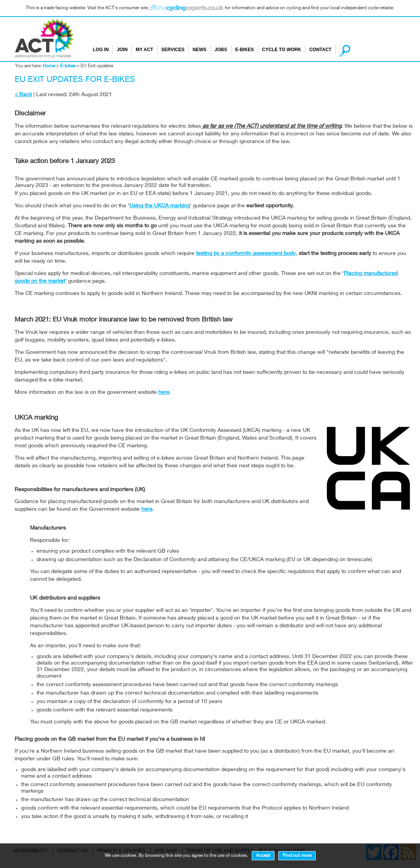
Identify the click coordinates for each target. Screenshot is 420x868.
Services (173, 50)
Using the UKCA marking (160, 206)
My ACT (144, 50)
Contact (320, 50)
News (199, 50)
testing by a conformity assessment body (246, 254)
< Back (23, 95)
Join (122, 50)
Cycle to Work (282, 50)
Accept (263, 856)
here (164, 393)
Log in (101, 50)
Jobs (221, 50)
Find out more (297, 856)
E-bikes (245, 50)
